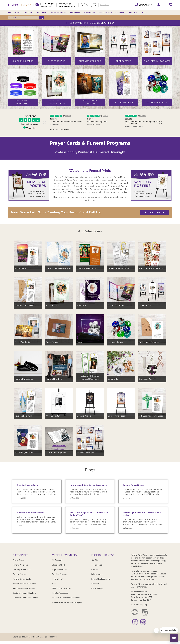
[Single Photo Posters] (121, 402)
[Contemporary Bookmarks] (121, 255)
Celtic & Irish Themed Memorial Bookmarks (90, 377)
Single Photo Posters (117, 416)
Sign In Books (52, 342)
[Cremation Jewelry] (152, 365)
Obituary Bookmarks (24, 305)
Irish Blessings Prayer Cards (151, 416)
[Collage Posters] (90, 402)
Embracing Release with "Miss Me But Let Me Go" (142, 514)
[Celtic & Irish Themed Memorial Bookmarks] (90, 365)
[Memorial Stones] (121, 328)
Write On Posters (53, 416)
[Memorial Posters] (152, 292)
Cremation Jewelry (147, 379)
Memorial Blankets (54, 379)
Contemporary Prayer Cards (58, 268)
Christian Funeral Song (27, 485)
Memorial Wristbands (24, 379)
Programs (75, 12)
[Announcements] (59, 292)
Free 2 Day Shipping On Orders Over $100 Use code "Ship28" (47, 5)
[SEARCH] (24, 18)
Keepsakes (120, 12)
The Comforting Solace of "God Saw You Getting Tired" (89, 514)
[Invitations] (90, 292)
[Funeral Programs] (121, 292)
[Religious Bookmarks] (28, 402)
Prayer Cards (15, 12)
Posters (29, 12)
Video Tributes (59, 12)
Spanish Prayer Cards (86, 268)
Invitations (81, 305)
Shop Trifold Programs (56, 453)
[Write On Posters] (59, 402)
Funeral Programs (116, 305)
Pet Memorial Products (149, 342)
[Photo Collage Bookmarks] (152, 255)
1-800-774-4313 (154, 212)
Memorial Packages (86, 453)
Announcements (53, 305)
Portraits (42, 12)
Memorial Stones (115, 342)
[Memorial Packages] (90, 439)
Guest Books (105, 12)
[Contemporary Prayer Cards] (59, 255)
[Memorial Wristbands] (28, 365)
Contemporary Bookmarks (120, 268)
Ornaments (113, 379)
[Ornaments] (121, 365)
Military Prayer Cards (24, 453)
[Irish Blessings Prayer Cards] (152, 402)
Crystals (80, 342)
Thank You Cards (22, 342)
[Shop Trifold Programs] (59, 439)
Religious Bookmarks (24, 416)
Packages (134, 12)
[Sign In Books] (59, 328)
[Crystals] (90, 328)
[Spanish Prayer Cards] (90, 255)
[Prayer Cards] (28, 255)
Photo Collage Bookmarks (151, 268)
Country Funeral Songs (133, 485)
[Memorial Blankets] (59, 365)
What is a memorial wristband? (31, 513)
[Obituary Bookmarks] (28, 292)
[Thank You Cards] (28, 328)
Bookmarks (89, 12)
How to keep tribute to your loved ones (88, 485)
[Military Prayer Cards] (28, 439)
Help (145, 12)
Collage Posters (84, 416)
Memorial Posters (147, 305)
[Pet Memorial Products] (152, 328)
